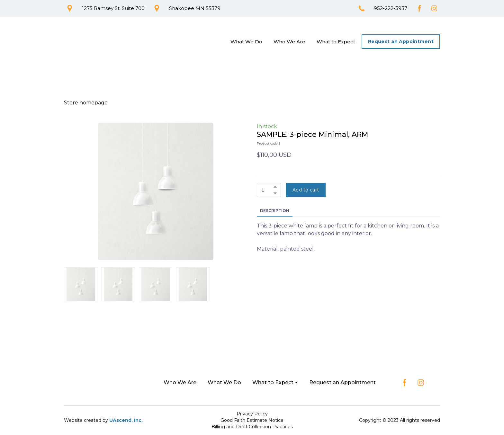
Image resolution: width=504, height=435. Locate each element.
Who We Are (289, 42)
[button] (70, 8)
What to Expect (336, 42)
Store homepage (86, 103)
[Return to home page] (95, 42)
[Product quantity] (267, 190)
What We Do (246, 42)
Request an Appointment (342, 382)
